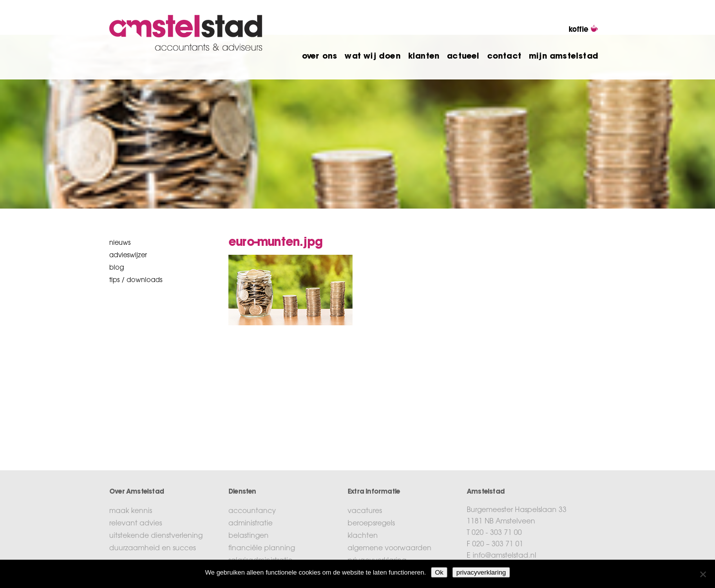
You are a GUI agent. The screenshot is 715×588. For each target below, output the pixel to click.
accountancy (252, 512)
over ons (320, 57)
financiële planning (262, 549)
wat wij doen (372, 57)
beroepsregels (371, 524)
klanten (424, 57)
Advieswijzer (128, 256)
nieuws (120, 243)
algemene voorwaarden (390, 549)
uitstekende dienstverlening (156, 536)
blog (117, 268)
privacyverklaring (481, 572)
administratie (250, 524)
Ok (439, 572)
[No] (703, 574)
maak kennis (131, 512)
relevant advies (136, 524)
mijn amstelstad (564, 57)
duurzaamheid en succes (152, 549)
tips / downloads (136, 280)
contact (504, 57)
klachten (363, 536)
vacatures (365, 512)
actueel (463, 57)
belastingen (249, 536)
